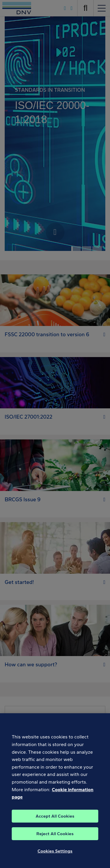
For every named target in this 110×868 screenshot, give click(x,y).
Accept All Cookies (55, 820)
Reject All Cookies (55, 837)
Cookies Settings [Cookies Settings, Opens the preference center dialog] (55, 855)
